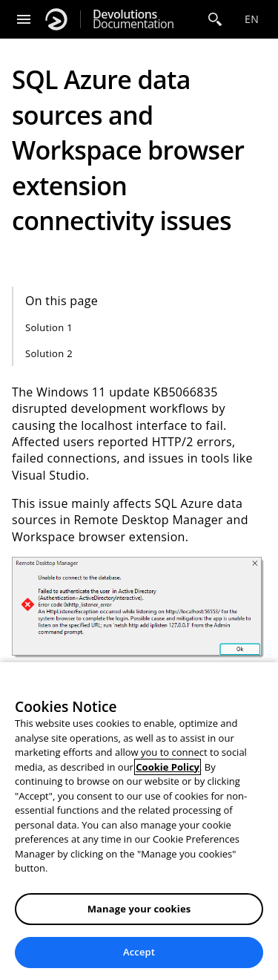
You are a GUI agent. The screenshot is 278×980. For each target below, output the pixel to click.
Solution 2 (49, 353)
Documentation (133, 19)
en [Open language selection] (252, 19)
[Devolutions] (56, 19)
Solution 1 (49, 327)
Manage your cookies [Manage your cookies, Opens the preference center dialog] (139, 909)
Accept (139, 952)
